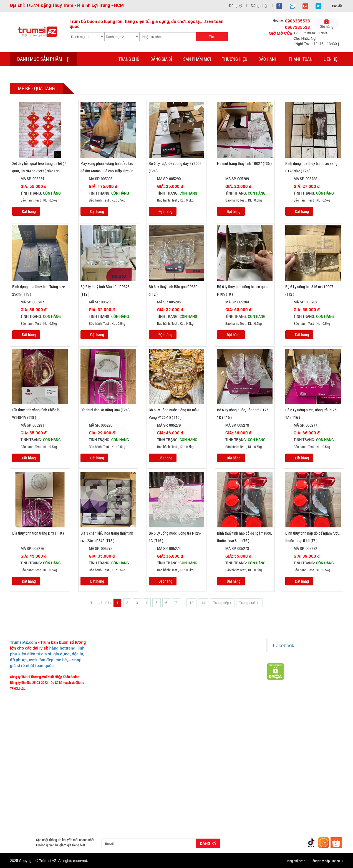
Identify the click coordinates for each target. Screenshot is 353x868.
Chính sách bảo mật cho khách (206, 684)
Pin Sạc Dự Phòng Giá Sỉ (312, 813)
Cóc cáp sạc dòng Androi (116, 800)
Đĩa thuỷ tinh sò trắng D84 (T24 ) (105, 410)
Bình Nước (21, 793)
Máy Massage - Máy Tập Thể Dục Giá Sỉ (194, 813)
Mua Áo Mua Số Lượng (100, 820)
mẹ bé (61, 660)
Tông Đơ (218, 793)
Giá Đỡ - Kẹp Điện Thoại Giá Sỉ (120, 807)
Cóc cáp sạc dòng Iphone (160, 800)
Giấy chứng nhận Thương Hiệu (206, 701)
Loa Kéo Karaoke (259, 807)
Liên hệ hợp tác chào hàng (203, 693)
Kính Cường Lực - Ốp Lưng (266, 800)
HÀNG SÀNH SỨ (276, 787)
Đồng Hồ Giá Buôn (27, 820)
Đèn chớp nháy (243, 793)
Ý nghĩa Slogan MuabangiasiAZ (121, 660)
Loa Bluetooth (110, 793)
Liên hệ (331, 59)
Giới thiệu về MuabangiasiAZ (119, 651)
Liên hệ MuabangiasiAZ (116, 668)
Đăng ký (236, 6)
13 (191, 603)
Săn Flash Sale (200, 787)
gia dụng (61, 654)
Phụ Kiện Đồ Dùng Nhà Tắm (170, 807)
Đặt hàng (29, 211)
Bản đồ (337, 6)
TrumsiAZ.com (23, 642)
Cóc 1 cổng (297, 793)
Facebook (284, 646)
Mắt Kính (159, 820)
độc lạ (77, 654)
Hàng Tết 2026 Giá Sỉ (166, 787)
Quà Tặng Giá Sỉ (146, 813)
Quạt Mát (237, 813)
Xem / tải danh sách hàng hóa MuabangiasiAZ (216, 709)
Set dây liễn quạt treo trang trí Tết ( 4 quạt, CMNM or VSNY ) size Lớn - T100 (39, 171)
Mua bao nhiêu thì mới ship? (119, 676)
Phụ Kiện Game (116, 813)
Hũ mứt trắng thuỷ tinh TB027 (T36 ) (244, 163)
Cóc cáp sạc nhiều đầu (30, 800)
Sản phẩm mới (197, 59)
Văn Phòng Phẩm (79, 793)
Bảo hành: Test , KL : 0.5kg (35, 200)
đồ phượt (18, 660)
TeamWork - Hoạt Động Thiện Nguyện (126, 709)
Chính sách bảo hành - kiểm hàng (208, 676)
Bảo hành (268, 59)
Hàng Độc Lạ (230, 800)
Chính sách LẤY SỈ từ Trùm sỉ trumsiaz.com (215, 651)
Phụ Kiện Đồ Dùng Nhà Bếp (219, 807)
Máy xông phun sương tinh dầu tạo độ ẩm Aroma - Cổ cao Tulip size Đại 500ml (107, 171)
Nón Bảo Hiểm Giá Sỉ (294, 807)
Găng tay (90, 813)
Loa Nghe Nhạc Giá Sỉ (29, 807)
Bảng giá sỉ (161, 59)
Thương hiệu (235, 59)
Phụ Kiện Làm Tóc (172, 793)
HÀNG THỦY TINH (308, 787)
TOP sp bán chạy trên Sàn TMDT (76, 787)
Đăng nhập (260, 6)
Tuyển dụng (107, 701)
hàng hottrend (62, 648)
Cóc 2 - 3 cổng (272, 793)
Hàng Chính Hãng (200, 800)
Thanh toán (301, 59)
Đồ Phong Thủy (47, 793)
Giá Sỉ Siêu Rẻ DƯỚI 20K (125, 787)
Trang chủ (129, 59)
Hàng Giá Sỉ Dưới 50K (29, 813)
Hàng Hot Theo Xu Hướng (237, 787)
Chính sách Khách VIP (115, 717)
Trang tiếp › (222, 603)
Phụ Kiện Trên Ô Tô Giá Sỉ (72, 807)
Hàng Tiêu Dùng (140, 793)
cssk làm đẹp (41, 660)
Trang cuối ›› (249, 603)
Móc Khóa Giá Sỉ (65, 813)
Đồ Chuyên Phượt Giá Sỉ (269, 813)
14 (203, 603)
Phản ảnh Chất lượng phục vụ (120, 684)
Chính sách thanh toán (200, 668)
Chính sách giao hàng (200, 660)
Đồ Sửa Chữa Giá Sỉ (62, 820)
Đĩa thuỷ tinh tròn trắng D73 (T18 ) (38, 533)
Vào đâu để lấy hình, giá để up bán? (124, 693)
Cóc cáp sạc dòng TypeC (72, 800)
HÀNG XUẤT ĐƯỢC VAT (27, 787)
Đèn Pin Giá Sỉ (135, 820)
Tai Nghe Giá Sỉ (304, 800)
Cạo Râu (199, 793)
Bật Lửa (328, 800)
